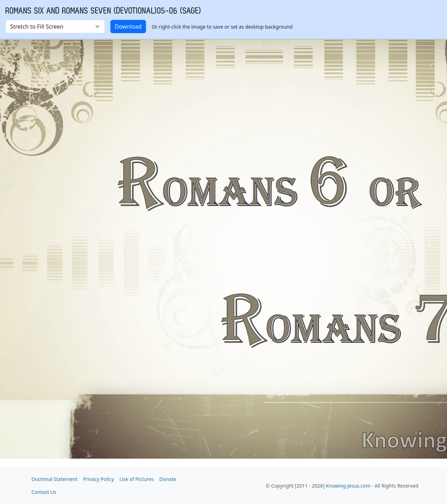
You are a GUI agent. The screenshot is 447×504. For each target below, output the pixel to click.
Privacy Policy (98, 479)
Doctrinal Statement (54, 479)
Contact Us (44, 492)
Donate (168, 479)
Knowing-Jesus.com (348, 486)
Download (128, 27)
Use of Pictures (137, 479)
